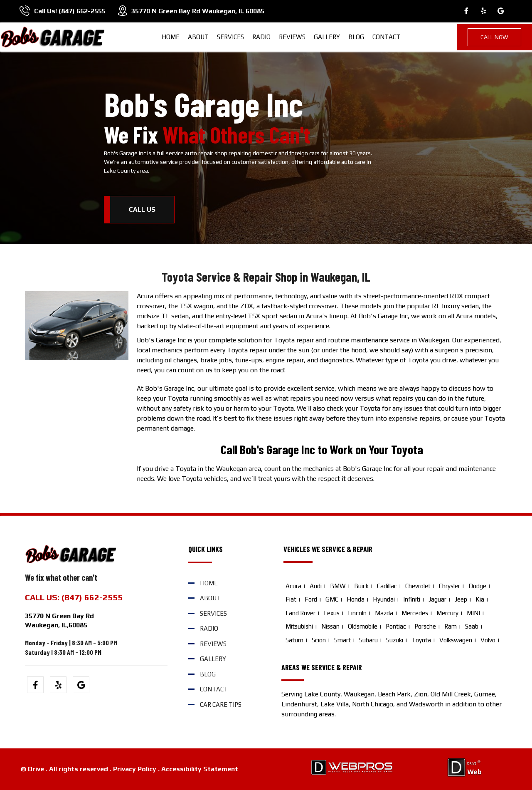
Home (171, 37)
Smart (342, 640)
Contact (386, 37)
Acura (293, 586)
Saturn (294, 640)
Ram (451, 626)
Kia (480, 599)
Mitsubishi (299, 626)
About (198, 37)
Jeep (461, 599)
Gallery (327, 37)
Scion (319, 640)
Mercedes (415, 613)
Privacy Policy (135, 769)
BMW (338, 586)
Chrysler (449, 586)
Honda (356, 599)
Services (230, 37)
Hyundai (384, 599)
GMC (332, 599)
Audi (316, 586)
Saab (472, 626)
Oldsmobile (363, 626)
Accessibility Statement (200, 769)
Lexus (332, 613)
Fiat (291, 599)
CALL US (142, 209)
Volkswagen (456, 640)
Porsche (425, 626)
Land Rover (300, 613)
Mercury (447, 613)
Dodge (477, 586)
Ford (311, 599)
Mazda (384, 613)
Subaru (368, 640)
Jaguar (437, 599)
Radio (261, 37)
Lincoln (357, 613)
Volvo (488, 640)
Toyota (421, 640)
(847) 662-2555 (82, 11)
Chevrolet (418, 586)
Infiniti (412, 599)
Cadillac (387, 586)
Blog (356, 37)
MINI (473, 613)
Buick (361, 586)
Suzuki (395, 640)
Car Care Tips (221, 705)
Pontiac (396, 626)
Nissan (330, 626)
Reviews (292, 37)
